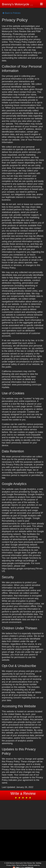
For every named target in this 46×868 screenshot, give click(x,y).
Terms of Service (22, 865)
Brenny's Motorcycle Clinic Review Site (19, 4)
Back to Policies (11, 13)
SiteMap (39, 863)
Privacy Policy (11, 865)
